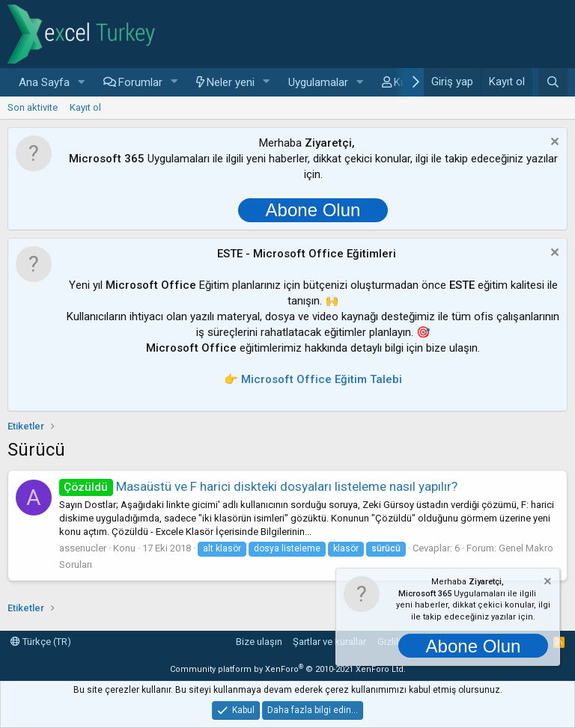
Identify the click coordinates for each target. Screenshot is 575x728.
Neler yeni (231, 82)
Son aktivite (33, 107)
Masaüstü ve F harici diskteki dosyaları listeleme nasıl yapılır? (258, 486)
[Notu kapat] (553, 143)
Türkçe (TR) (41, 642)
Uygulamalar (318, 82)
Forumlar (140, 82)
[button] (82, 83)
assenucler (83, 548)
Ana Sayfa (44, 82)
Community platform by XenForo (288, 669)
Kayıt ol (85, 107)
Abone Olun (313, 210)
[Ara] (553, 82)
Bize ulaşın (259, 642)
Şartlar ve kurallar (329, 642)
